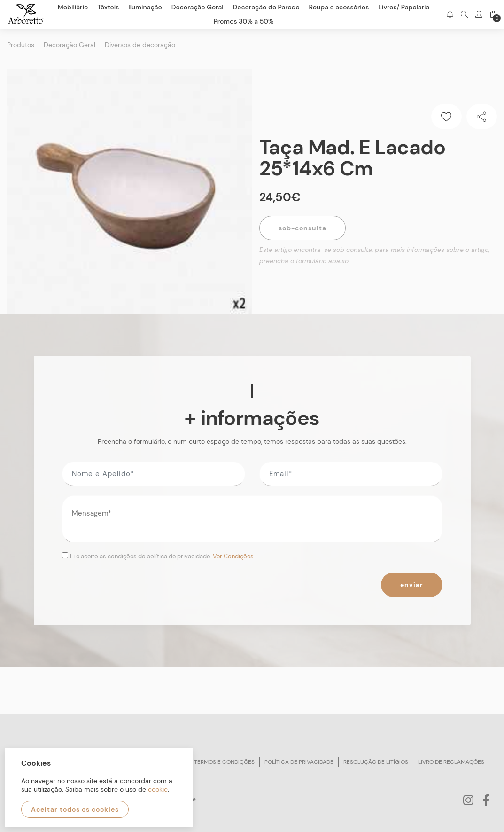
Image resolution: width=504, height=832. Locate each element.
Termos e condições (224, 762)
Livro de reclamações (451, 762)
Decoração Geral (70, 45)
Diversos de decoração (140, 45)
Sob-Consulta (302, 228)
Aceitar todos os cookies (75, 809)
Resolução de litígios (376, 762)
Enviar (412, 585)
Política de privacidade (299, 762)
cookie (158, 789)
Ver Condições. (234, 556)
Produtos (21, 45)
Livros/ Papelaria (404, 7)
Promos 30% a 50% (244, 21)
